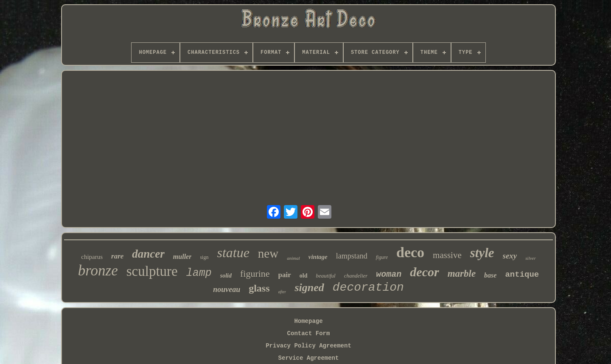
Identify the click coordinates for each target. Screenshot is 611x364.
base (490, 275)
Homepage (308, 321)
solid (226, 276)
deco (410, 252)
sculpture (152, 271)
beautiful (326, 276)
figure (382, 257)
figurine (255, 274)
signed (309, 288)
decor (424, 272)
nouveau (227, 289)
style (482, 253)
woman (389, 274)
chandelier (356, 276)
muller (182, 257)
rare (117, 256)
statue (233, 253)
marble (462, 274)
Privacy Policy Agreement (308, 346)
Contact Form (309, 333)
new (268, 253)
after (282, 292)
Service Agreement (309, 358)
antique (522, 275)
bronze (98, 271)
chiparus (92, 257)
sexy (510, 256)
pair (285, 275)
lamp (199, 273)
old (304, 276)
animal (293, 258)
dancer (148, 254)
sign (204, 257)
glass (259, 288)
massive (447, 255)
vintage (318, 257)
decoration (368, 288)
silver (530, 258)
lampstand (352, 256)
